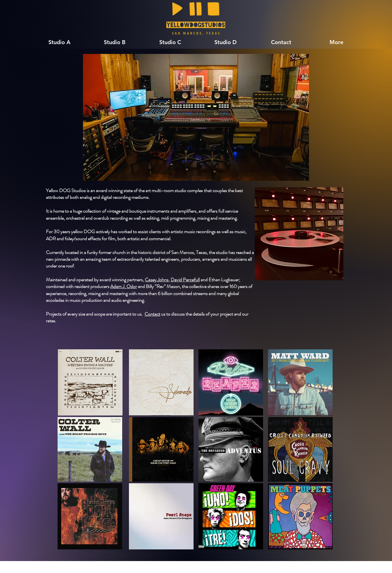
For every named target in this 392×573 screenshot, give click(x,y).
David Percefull (185, 280)
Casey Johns (157, 280)
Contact (152, 314)
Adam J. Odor (124, 286)
